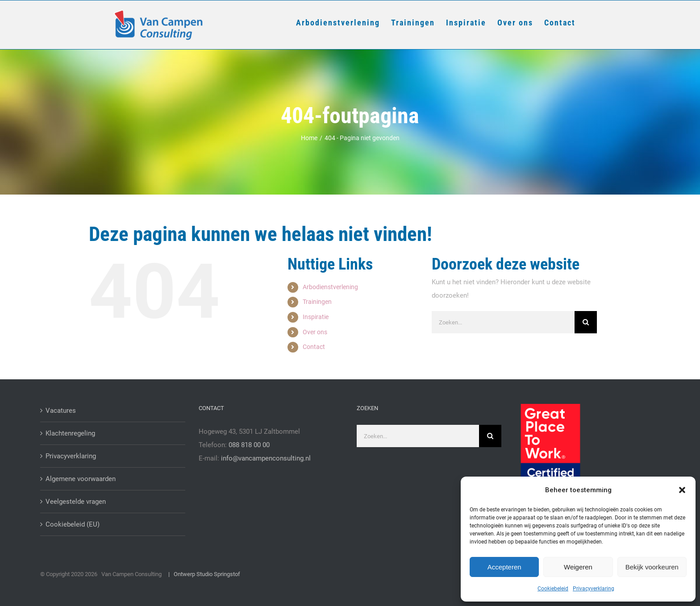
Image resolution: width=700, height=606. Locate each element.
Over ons (315, 332)
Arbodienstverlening (330, 287)
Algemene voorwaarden (81, 479)
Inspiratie (316, 317)
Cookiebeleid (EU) (73, 524)
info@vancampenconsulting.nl (266, 458)
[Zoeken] (586, 322)
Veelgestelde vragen (76, 502)
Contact (314, 347)
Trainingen (317, 302)
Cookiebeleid (553, 589)
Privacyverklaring (594, 589)
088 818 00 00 (249, 445)
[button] (682, 490)
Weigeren (578, 567)
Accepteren (504, 567)
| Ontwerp (180, 574)
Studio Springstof (218, 574)
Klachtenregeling (70, 433)
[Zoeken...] (503, 322)
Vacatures (61, 411)
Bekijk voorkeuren (652, 567)
